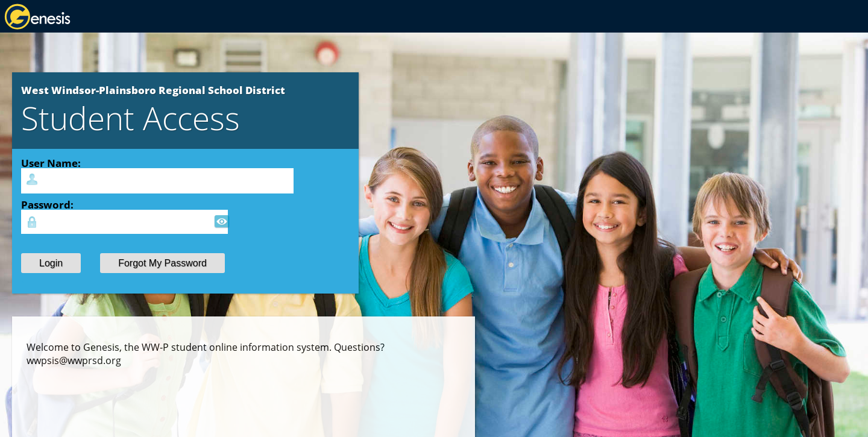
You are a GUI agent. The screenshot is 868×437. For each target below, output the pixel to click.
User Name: (51, 163)
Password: (47, 204)
